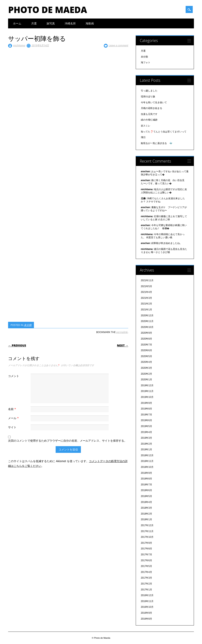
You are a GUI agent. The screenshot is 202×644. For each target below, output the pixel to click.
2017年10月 (147, 537)
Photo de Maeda (48, 10)
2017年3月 (146, 578)
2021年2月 (146, 304)
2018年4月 (146, 502)
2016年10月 (147, 607)
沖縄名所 (70, 23)
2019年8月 (146, 409)
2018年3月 (146, 508)
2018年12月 (147, 455)
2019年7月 (146, 415)
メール (14, 418)
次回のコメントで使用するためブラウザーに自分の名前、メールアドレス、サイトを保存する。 (67, 441)
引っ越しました (149, 91)
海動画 (90, 23)
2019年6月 (146, 420)
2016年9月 (146, 613)
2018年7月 (146, 485)
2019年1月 (146, 449)
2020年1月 (146, 380)
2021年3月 (146, 298)
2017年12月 (147, 525)
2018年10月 (147, 467)
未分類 (28, 325)
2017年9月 (146, 543)
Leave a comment (118, 45)
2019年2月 (146, 444)
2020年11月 (147, 321)
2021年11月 (147, 280)
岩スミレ (146, 126)
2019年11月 (147, 391)
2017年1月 (146, 590)
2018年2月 (146, 514)
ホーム (17, 23)
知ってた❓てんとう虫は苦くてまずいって (164, 132)
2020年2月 (146, 374)
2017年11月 (147, 531)
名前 (12, 409)
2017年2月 (146, 584)
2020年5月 (146, 356)
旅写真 (51, 23)
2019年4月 (146, 432)
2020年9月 (146, 333)
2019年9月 (146, 403)
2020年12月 (147, 315)
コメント (14, 376)
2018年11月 (147, 461)
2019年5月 (146, 426)
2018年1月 (146, 519)
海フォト (146, 62)
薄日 (143, 137)
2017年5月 (146, 566)
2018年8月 (146, 479)
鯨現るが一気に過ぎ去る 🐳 (157, 143)
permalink (122, 332)
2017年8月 (146, 549)
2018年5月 (146, 496)
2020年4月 (146, 362)
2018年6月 (146, 490)
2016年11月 (147, 601)
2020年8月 (146, 339)
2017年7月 (146, 555)
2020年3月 (146, 368)
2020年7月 (146, 345)
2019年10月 (147, 397)
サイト (12, 427)
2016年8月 (146, 619)
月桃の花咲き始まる (151, 108)
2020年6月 (146, 350)
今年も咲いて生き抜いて (154, 102)
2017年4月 (146, 572)
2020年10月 (147, 327)
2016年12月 (147, 595)
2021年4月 (146, 292)
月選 (34, 23)
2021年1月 (146, 310)
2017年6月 (146, 560)
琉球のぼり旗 (148, 97)
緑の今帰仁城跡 (149, 120)
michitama (19, 45)
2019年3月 (146, 438)
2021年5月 (146, 286)
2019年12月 (147, 385)
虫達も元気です (149, 114)
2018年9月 (146, 473)
